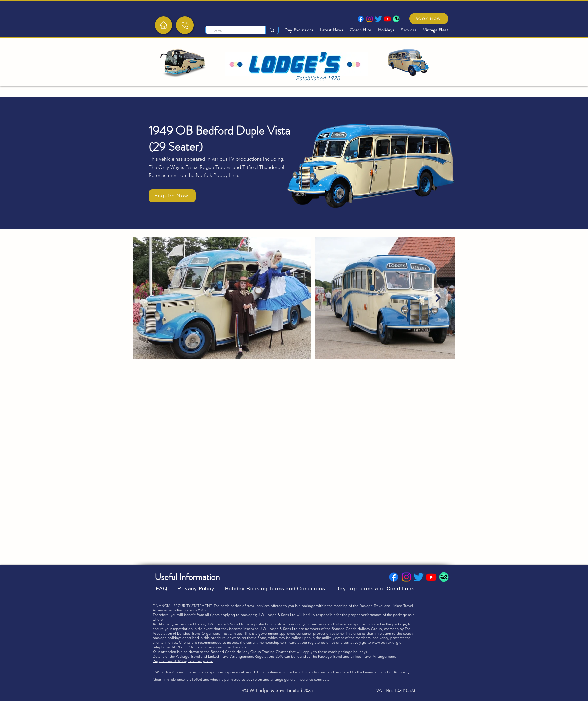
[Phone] (185, 25)
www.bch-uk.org (385, 642)
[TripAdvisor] (396, 19)
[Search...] (232, 31)
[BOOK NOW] (429, 19)
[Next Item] (438, 298)
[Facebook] (361, 19)
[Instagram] (370, 19)
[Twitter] (378, 19)
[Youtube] (387, 19)
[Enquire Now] (172, 196)
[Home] (163, 25)
